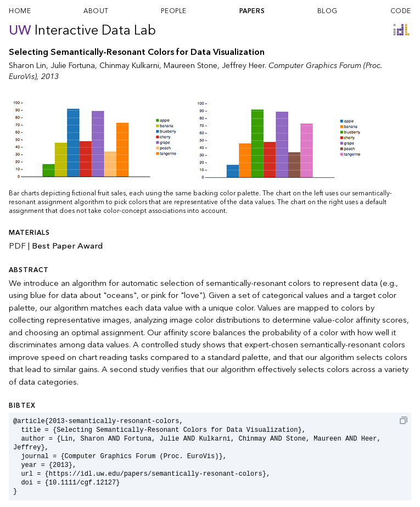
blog (327, 11)
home (20, 11)
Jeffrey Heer (243, 66)
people (174, 11)
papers (252, 11)
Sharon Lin (27, 66)
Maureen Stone (191, 66)
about (96, 11)
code (401, 11)
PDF (17, 246)
